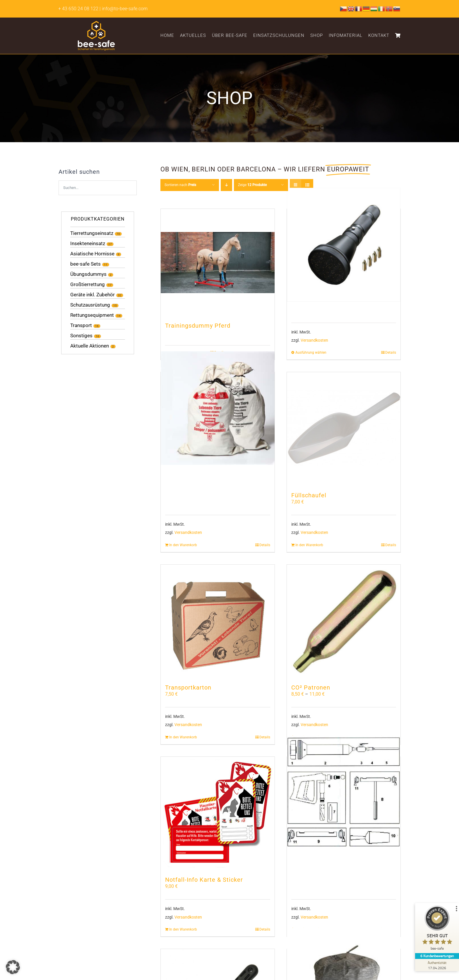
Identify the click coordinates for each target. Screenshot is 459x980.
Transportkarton (188, 687)
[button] (13, 967)
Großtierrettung (88, 284)
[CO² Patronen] (344, 621)
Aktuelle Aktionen (90, 346)
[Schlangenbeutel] (217, 408)
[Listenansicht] (307, 185)
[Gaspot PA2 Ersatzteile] (344, 793)
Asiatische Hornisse (92, 254)
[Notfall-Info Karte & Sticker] (217, 814)
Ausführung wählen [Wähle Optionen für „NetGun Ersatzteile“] (311, 353)
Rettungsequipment (92, 315)
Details (391, 353)
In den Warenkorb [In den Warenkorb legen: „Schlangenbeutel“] (183, 545)
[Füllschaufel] (344, 429)
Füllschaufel (309, 495)
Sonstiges (81, 336)
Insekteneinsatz (88, 243)
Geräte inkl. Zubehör (93, 295)
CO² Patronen (311, 687)
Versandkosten (314, 340)
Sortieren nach (180, 185)
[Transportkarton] (217, 621)
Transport (81, 325)
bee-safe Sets (85, 264)
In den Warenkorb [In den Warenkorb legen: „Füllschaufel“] (309, 545)
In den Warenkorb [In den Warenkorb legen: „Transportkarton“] (183, 737)
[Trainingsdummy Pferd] (217, 263)
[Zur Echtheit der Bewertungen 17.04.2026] (437, 965)
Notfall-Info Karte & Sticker (204, 880)
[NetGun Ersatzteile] (344, 245)
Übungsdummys (88, 274)
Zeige (252, 185)
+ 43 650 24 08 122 (78, 9)
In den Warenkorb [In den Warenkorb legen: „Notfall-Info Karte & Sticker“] (183, 929)
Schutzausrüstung (90, 305)
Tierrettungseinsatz (92, 233)
